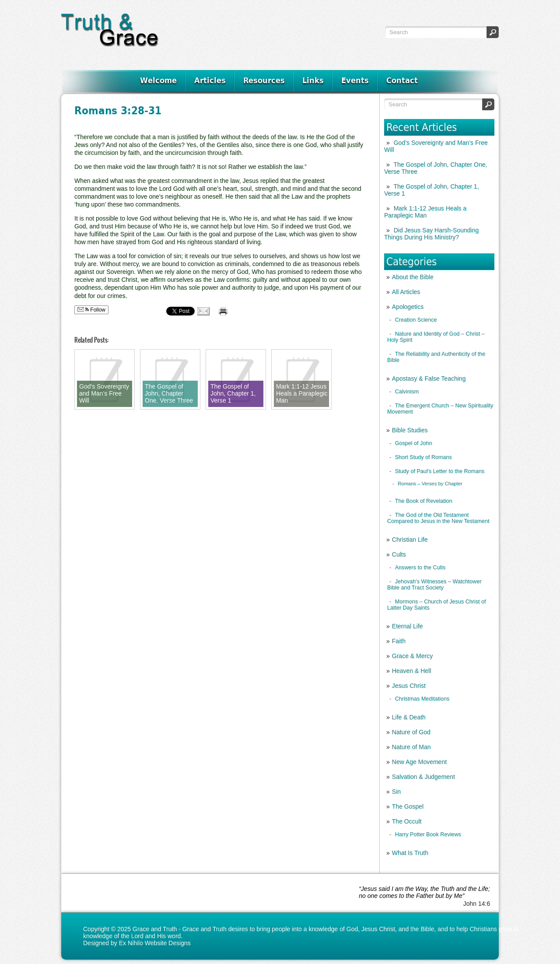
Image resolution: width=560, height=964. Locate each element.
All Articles (406, 292)
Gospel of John (414, 443)
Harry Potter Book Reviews (428, 834)
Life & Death (409, 717)
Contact (402, 80)
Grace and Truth (155, 929)
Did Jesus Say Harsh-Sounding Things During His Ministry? (431, 234)
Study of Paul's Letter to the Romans (440, 471)
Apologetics (408, 307)
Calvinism (407, 392)
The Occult (407, 821)
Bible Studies (410, 430)
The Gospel (408, 806)
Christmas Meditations (422, 699)
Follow (91, 310)
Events (355, 80)
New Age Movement (419, 762)
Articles (210, 80)
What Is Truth (410, 853)
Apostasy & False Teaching (429, 379)
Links (313, 80)
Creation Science (416, 320)
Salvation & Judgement (423, 777)
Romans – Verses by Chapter (430, 484)
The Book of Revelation (424, 501)
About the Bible (413, 277)
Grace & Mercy (412, 656)
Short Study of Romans (423, 457)
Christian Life (410, 540)
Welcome (158, 80)
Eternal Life (408, 626)
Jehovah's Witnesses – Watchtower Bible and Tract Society (434, 585)
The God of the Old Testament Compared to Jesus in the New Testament (438, 518)
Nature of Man (411, 747)
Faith (399, 641)
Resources (264, 80)
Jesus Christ (409, 686)
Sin (396, 792)
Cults (399, 554)
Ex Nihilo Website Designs (155, 943)
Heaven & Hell (412, 671)
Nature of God (411, 732)
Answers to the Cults (420, 568)
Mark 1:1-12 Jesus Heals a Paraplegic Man (425, 212)
